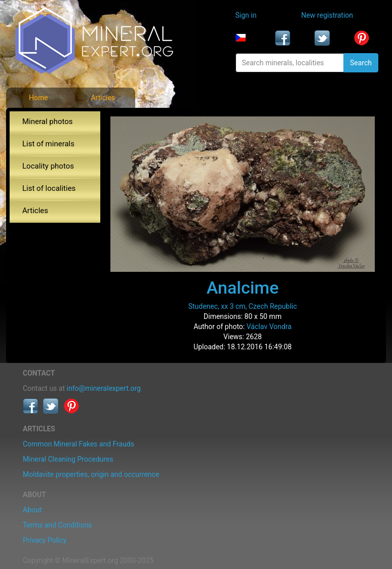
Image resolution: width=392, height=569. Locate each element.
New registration (327, 15)
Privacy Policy (45, 540)
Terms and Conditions (57, 525)
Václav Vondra (269, 327)
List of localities (49, 188)
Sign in (246, 15)
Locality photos (48, 166)
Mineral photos (48, 121)
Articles (103, 98)
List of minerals (48, 144)
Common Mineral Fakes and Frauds (79, 444)
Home (38, 98)
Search (361, 63)
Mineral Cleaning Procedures (68, 459)
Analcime (243, 288)
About (32, 510)
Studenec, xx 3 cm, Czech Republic (243, 306)
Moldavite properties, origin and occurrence (91, 474)
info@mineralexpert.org (104, 388)
